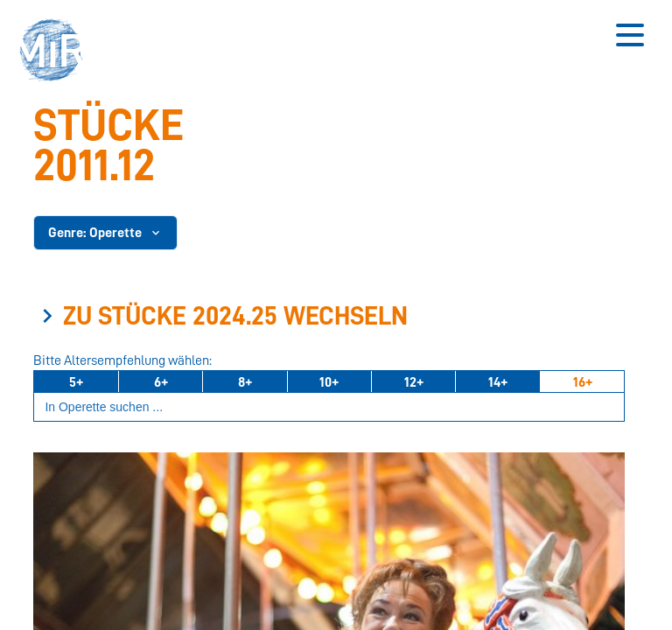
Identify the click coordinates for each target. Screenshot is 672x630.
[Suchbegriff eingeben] (329, 407)
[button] (57, 52)
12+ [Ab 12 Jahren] (414, 382)
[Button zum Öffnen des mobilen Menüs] (630, 35)
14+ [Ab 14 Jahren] (498, 382)
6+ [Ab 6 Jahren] (161, 382)
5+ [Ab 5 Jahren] (76, 382)
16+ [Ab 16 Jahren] (583, 382)
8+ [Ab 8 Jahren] (245, 382)
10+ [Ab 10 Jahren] (329, 382)
